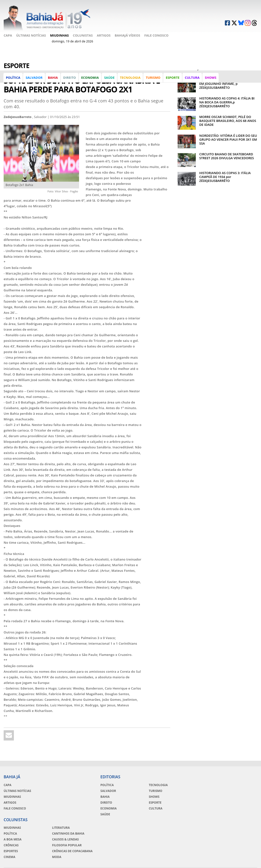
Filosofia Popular (236, 802)
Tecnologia (130, 79)
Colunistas (83, 33)
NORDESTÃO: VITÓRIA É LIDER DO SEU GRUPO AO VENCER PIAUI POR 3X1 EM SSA (228, 139)
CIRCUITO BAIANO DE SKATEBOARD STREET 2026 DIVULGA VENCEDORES (226, 155)
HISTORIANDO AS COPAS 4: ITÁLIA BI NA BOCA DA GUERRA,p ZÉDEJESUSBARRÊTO (227, 101)
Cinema (183, 814)
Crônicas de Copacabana (231, 810)
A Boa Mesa (186, 796)
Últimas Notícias (31, 33)
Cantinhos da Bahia (237, 790)
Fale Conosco (16, 39)
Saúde (110, 79)
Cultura (192, 79)
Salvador (34, 79)
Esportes (185, 808)
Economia (90, 79)
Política (13, 79)
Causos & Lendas (234, 796)
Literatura (230, 785)
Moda (226, 818)
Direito (70, 79)
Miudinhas (59, 33)
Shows (211, 79)
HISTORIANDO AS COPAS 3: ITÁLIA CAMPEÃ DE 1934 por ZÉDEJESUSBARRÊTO (225, 176)
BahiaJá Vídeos (127, 33)
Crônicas (185, 802)
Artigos (104, 33)
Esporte (173, 79)
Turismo (153, 79)
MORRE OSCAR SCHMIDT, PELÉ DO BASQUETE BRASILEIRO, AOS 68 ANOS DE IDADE (228, 120)
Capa (8, 33)
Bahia (53, 79)
